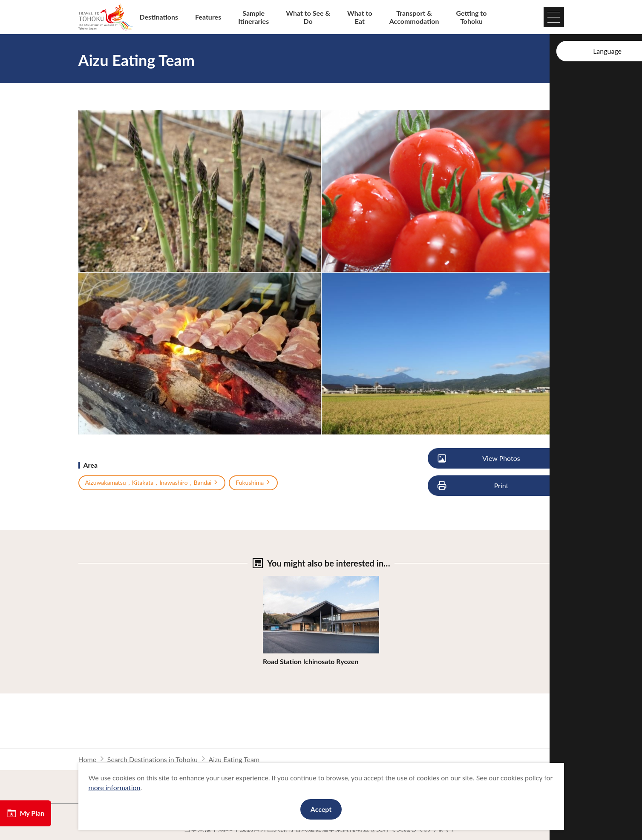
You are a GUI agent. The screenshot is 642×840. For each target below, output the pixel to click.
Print (474, 486)
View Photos (479, 459)
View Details (282, 580)
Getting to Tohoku (472, 17)
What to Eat (360, 17)
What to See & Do (308, 17)
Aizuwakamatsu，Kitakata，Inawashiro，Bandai (152, 483)
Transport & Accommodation (414, 17)
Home (88, 759)
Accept (321, 809)
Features (208, 17)
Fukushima (253, 483)
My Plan (26, 813)
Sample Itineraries (253, 17)
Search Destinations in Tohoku (153, 759)
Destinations (159, 17)
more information (115, 787)
